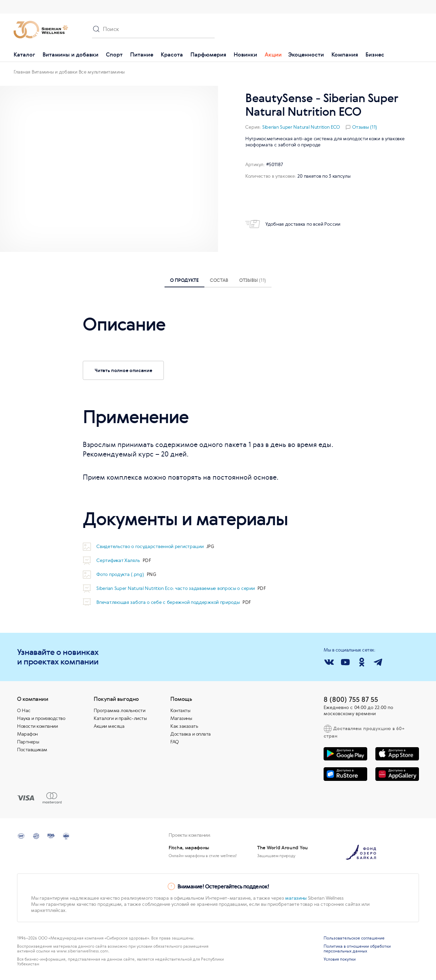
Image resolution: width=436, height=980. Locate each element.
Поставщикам (32, 750)
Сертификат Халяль (119, 560)
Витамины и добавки (71, 54)
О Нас (24, 710)
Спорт (114, 54)
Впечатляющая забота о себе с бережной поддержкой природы (169, 602)
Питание (142, 54)
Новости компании (37, 726)
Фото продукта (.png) (121, 574)
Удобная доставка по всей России (293, 224)
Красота (172, 54)
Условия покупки (340, 959)
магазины (296, 898)
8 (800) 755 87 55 (351, 699)
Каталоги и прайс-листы (120, 718)
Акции (273, 54)
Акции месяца (109, 726)
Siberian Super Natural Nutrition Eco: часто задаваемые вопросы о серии (176, 588)
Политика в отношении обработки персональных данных (357, 949)
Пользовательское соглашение (354, 938)
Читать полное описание (123, 370)
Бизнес (375, 54)
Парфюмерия (208, 54)
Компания (345, 54)
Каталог (24, 54)
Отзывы (253, 280)
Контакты (180, 710)
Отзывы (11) (365, 127)
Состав (219, 280)
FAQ (175, 742)
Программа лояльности (119, 710)
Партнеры (28, 742)
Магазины (181, 718)
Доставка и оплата (191, 734)
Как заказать (184, 726)
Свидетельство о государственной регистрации (151, 546)
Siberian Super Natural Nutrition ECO (301, 127)
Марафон (27, 734)
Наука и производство (41, 718)
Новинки (245, 54)
